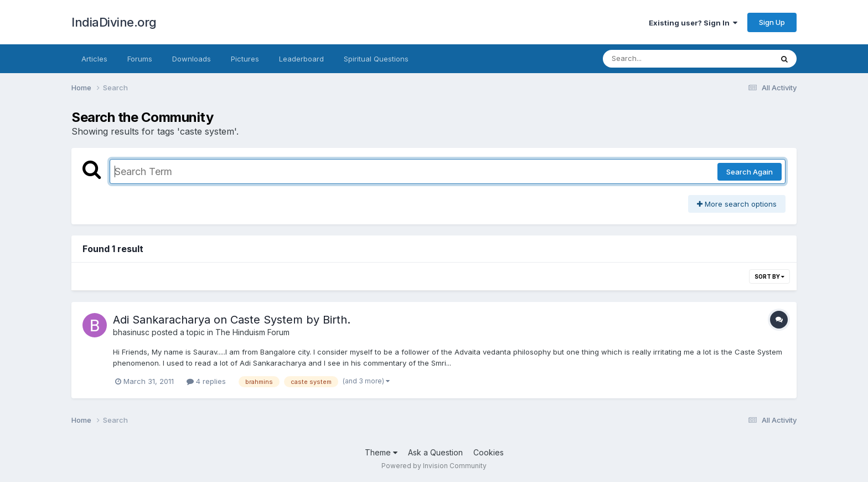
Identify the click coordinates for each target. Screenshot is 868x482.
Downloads (192, 59)
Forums (140, 59)
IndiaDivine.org (114, 22)
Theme (381, 452)
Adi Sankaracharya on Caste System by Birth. (232, 320)
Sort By (769, 276)
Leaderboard (301, 59)
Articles (94, 59)
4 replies (206, 381)
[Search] (657, 59)
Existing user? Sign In (693, 23)
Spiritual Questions (376, 59)
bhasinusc (131, 332)
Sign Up (772, 22)
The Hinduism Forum (252, 332)
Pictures (245, 59)
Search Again (750, 172)
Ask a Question (435, 452)
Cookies (489, 452)
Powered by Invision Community (434, 466)
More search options (737, 204)
